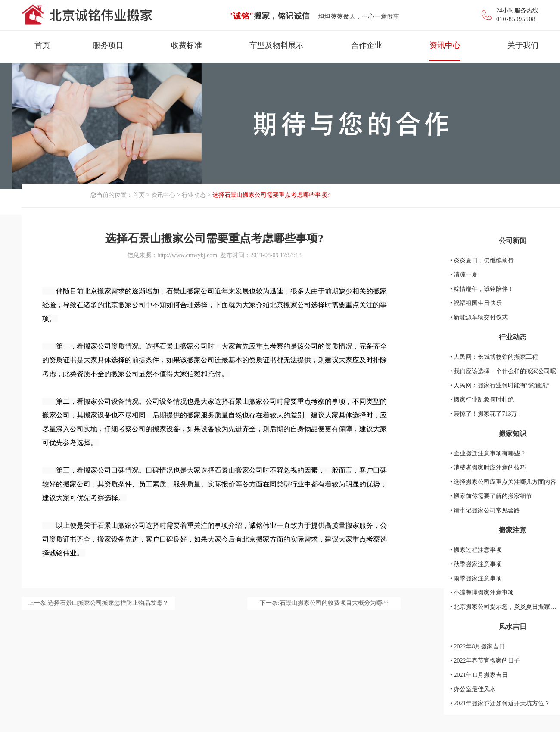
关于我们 (523, 45)
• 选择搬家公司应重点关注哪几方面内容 (503, 482)
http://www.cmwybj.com (187, 255)
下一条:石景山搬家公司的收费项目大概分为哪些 (324, 603)
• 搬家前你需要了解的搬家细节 (491, 496)
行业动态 (194, 195)
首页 (42, 45)
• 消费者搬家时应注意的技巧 (488, 468)
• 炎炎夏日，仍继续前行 (482, 260)
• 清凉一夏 (464, 275)
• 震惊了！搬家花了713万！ (487, 414)
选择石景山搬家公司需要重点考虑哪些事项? (271, 195)
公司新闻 (513, 241)
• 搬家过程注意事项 (476, 550)
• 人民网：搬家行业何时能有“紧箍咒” (500, 385)
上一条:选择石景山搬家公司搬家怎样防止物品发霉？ (98, 603)
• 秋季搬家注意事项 (476, 564)
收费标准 (187, 45)
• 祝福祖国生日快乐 (476, 303)
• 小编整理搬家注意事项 (482, 593)
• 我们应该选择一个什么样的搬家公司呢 (503, 371)
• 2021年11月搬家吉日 (479, 675)
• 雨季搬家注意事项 (476, 578)
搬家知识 (513, 434)
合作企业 (367, 45)
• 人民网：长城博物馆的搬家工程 (494, 357)
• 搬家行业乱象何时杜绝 (482, 400)
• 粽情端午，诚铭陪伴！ (482, 289)
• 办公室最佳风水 (473, 689)
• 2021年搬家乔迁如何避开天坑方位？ (500, 703)
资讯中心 (445, 45)
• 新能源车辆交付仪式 (479, 317)
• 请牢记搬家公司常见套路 (485, 510)
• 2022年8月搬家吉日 (478, 646)
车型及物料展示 (277, 45)
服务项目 (108, 45)
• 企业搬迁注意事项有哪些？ (488, 453)
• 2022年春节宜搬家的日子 (485, 661)
